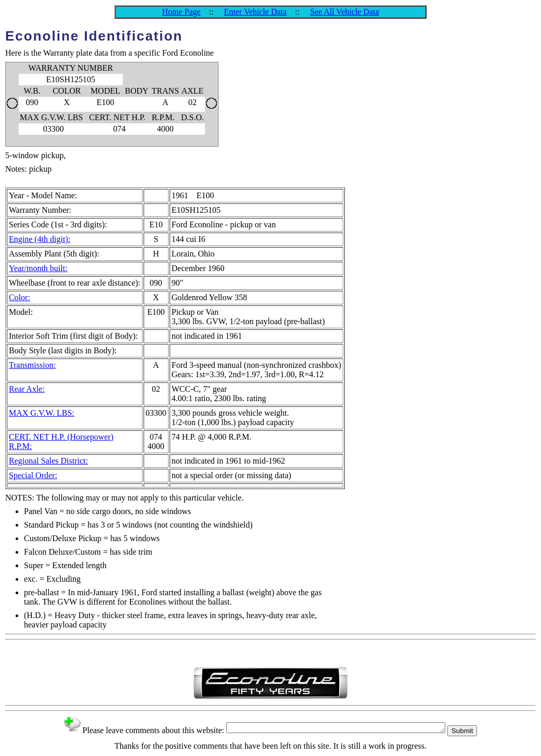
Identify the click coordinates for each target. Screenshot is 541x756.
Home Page (181, 12)
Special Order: (33, 475)
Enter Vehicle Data (256, 12)
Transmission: (32, 365)
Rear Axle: (27, 389)
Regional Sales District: (48, 461)
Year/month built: (38, 268)
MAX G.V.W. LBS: (42, 413)
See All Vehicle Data (345, 12)
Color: (20, 297)
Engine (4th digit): (40, 239)
